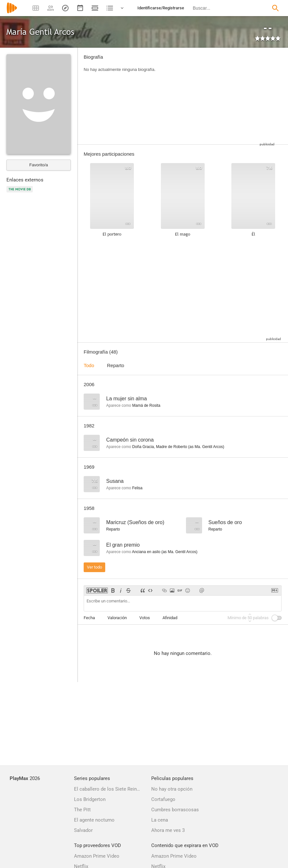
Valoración (117, 618)
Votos (145, 618)
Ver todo (94, 567)
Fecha (89, 618)
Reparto (116, 365)
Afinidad (170, 618)
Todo (89, 365)
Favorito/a (39, 165)
